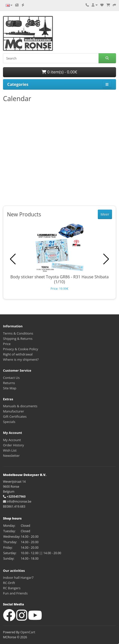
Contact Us (11, 378)
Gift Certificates (15, 416)
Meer (105, 214)
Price (7, 344)
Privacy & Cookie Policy (21, 349)
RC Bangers (12, 588)
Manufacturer (13, 411)
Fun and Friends (15, 593)
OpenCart (28, 632)
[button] (106, 259)
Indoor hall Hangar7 (18, 578)
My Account (12, 440)
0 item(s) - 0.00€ (59, 72)
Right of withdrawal (18, 354)
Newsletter (11, 456)
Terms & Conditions (18, 333)
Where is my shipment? (21, 359)
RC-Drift (9, 583)
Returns (9, 383)
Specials (9, 422)
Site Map (10, 388)
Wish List (10, 450)
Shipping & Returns (18, 339)
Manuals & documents (20, 406)
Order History (13, 445)
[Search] (51, 58)
